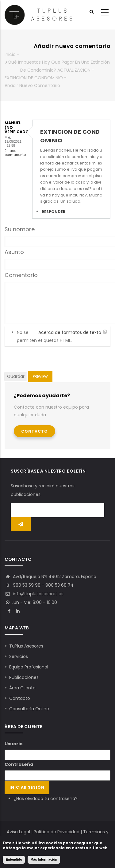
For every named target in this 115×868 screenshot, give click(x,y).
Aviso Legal (18, 832)
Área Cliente (22, 688)
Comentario (21, 275)
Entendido (14, 859)
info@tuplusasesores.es (34, 594)
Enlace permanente (15, 153)
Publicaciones (24, 677)
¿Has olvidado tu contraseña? (46, 799)
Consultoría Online (29, 709)
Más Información (44, 859)
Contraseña (19, 764)
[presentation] (51, 359)
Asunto (14, 252)
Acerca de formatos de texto (70, 332)
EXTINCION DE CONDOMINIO (34, 78)
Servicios (19, 656)
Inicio (10, 54)
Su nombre (20, 229)
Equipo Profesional (29, 667)
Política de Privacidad (57, 832)
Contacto (34, 431)
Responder (54, 212)
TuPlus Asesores (26, 646)
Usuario (14, 744)
